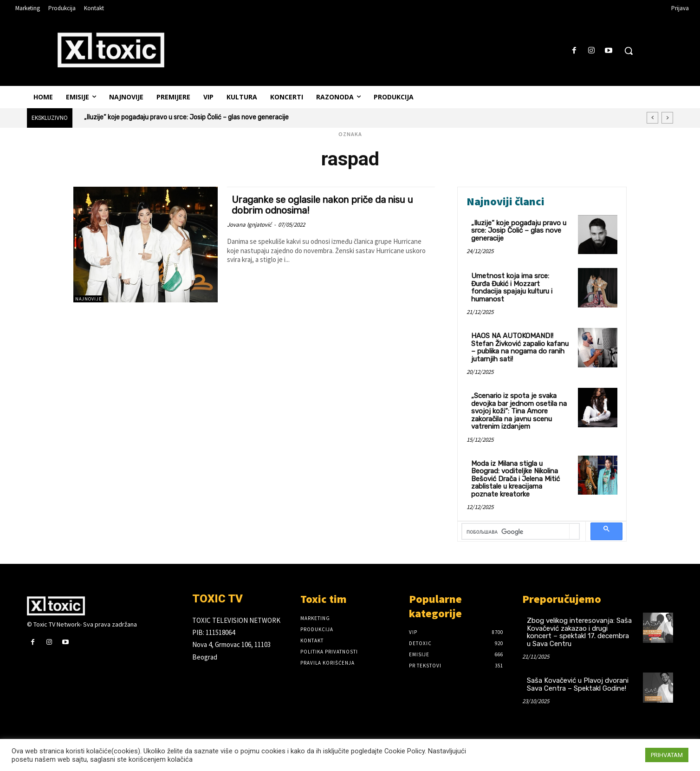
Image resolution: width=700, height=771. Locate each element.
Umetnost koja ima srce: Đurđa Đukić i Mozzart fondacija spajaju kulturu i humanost (512, 287)
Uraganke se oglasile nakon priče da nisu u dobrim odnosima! (329, 205)
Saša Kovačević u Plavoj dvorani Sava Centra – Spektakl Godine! (578, 684)
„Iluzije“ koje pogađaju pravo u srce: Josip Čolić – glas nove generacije (186, 117)
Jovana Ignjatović (249, 225)
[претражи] (516, 532)
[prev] (652, 118)
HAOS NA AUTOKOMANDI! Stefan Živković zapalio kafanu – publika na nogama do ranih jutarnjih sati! (520, 347)
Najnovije (88, 299)
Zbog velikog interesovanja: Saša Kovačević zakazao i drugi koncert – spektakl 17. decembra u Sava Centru (579, 632)
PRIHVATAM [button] (667, 755)
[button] (629, 51)
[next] (667, 118)
